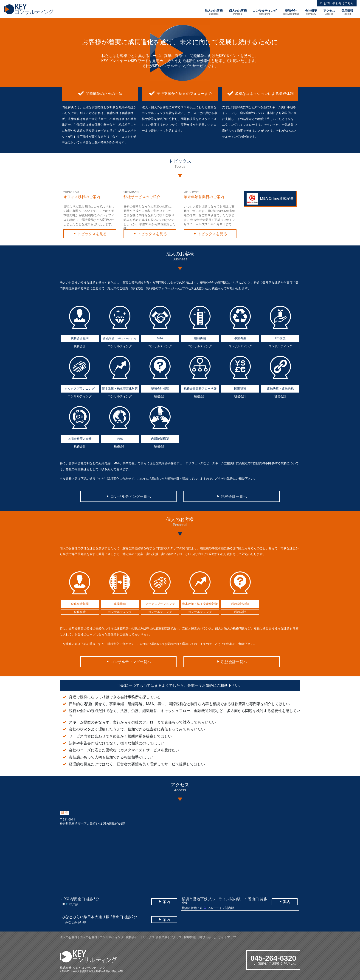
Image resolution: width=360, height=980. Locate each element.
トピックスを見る (90, 234)
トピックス (148, 937)
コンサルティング (112, 937)
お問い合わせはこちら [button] (337, 3)
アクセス (176, 937)
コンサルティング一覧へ (128, 497)
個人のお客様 (89, 937)
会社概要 (162, 937)
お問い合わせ (207, 937)
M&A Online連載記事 (270, 199)
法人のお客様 (69, 937)
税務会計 (132, 937)
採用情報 (190, 937)
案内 (164, 902)
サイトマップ (227, 937)
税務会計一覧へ (232, 497)
